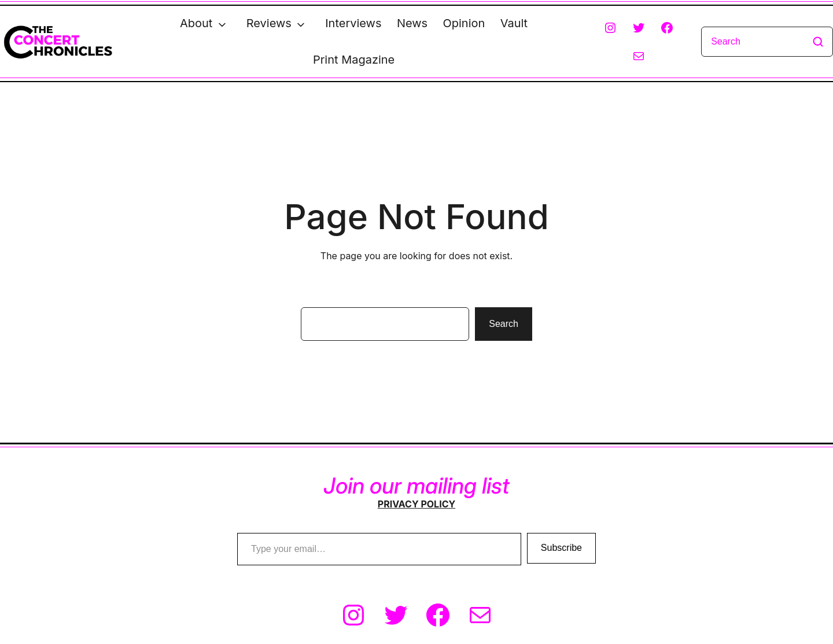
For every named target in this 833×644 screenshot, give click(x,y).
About (196, 23)
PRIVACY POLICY (417, 504)
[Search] (767, 42)
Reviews (269, 23)
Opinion (464, 23)
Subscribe (561, 548)
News (412, 23)
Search (504, 324)
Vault (514, 23)
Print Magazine (354, 60)
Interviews (353, 23)
